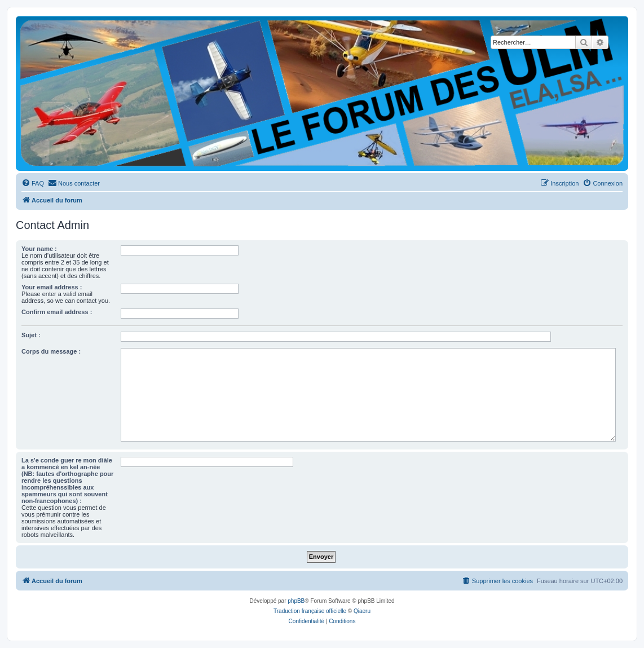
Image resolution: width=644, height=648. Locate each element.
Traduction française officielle (310, 611)
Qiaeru (362, 611)
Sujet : (31, 335)
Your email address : (52, 287)
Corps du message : (51, 351)
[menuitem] (33, 183)
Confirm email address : (57, 312)
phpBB (296, 601)
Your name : (39, 249)
